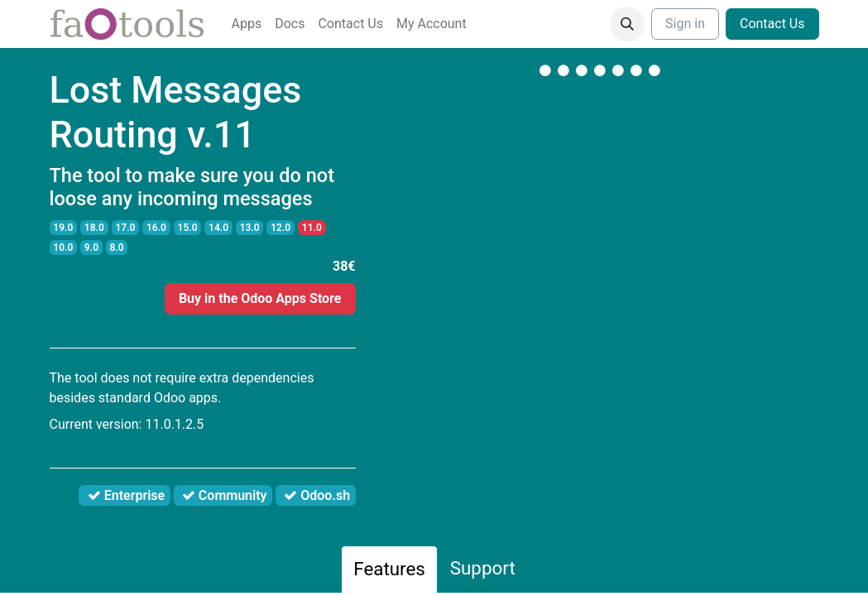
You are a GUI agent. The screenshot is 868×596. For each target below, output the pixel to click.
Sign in (685, 24)
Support (483, 568)
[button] (627, 24)
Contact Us (772, 24)
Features (389, 569)
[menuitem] (247, 24)
